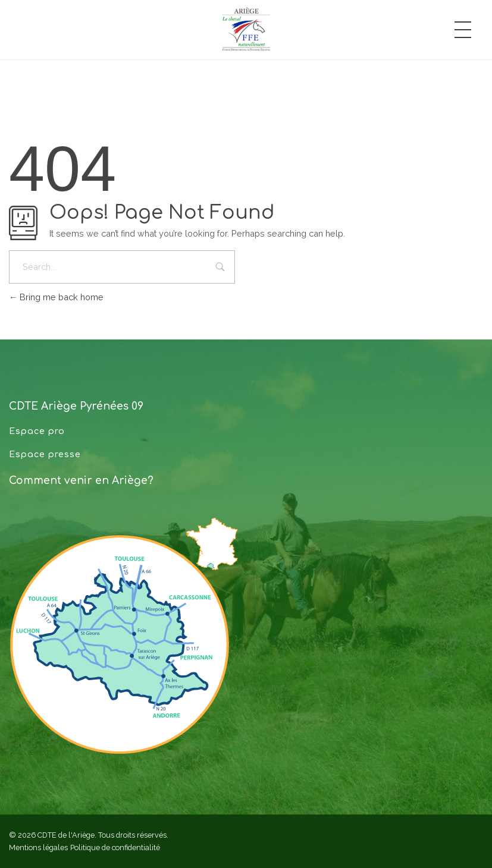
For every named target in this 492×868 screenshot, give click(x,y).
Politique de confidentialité (115, 847)
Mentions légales (38, 847)
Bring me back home (56, 297)
